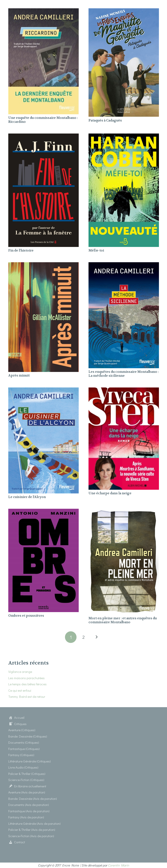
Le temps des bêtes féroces (27, 684)
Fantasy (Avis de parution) (26, 817)
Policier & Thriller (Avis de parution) (32, 830)
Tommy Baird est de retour (27, 696)
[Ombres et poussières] (43, 511)
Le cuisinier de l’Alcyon (27, 497)
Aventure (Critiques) (22, 730)
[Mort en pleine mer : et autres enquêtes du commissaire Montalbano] (124, 511)
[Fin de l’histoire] (43, 136)
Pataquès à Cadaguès (105, 120)
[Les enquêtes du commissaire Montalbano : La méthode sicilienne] (124, 265)
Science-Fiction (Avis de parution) (31, 836)
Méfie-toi (96, 250)
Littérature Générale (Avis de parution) (34, 823)
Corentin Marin (118, 865)
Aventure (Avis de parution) (27, 792)
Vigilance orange (20, 672)
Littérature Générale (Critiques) (30, 761)
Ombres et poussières (26, 616)
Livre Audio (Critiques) (23, 767)
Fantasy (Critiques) (21, 755)
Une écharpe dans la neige (110, 493)
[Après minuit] (43, 265)
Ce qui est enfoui (20, 690)
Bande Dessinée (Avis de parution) (33, 799)
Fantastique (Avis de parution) (29, 811)
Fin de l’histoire (21, 250)
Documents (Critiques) (24, 742)
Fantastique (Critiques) (24, 749)
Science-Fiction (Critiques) (26, 780)
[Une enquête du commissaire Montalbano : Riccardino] (43, 11)
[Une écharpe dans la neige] (124, 390)
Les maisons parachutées (26, 678)
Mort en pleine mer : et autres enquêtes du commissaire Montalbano (123, 620)
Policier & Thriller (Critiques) (27, 774)
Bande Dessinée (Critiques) (28, 736)
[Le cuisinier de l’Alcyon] (43, 390)
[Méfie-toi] (124, 136)
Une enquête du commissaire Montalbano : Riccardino (43, 120)
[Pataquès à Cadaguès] (124, 11)
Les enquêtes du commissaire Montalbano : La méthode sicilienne (124, 374)
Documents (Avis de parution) (29, 805)
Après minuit (19, 375)
